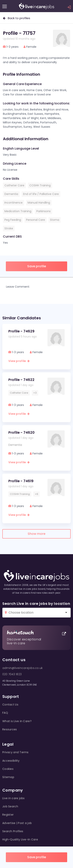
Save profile (37, 857)
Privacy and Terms (15, 752)
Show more (36, 534)
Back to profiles (17, 18)
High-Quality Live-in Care (20, 839)
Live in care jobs (14, 798)
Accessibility (11, 761)
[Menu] (5, 6)
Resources (10, 729)
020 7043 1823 (12, 674)
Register (8, 815)
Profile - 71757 (19, 33)
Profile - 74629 (21, 331)
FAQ (5, 713)
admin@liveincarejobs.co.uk (22, 668)
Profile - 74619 (21, 481)
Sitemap (8, 777)
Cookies (8, 769)
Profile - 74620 (22, 432)
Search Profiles (13, 831)
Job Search (10, 806)
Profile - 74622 (21, 380)
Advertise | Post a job (17, 823)
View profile (19, 361)
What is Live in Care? (17, 721)
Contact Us (10, 705)
